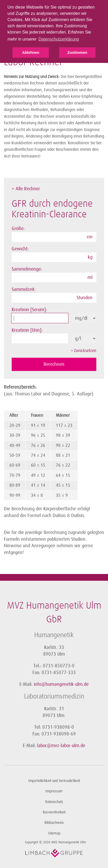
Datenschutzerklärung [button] (59, 39)
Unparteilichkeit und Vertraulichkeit (54, 781)
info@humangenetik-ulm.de (61, 684)
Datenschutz (54, 802)
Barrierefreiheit (54, 812)
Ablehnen (31, 53)
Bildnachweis (54, 823)
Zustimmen (77, 53)
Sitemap (54, 833)
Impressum (54, 791)
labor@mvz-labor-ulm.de (61, 746)
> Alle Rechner (26, 189)
